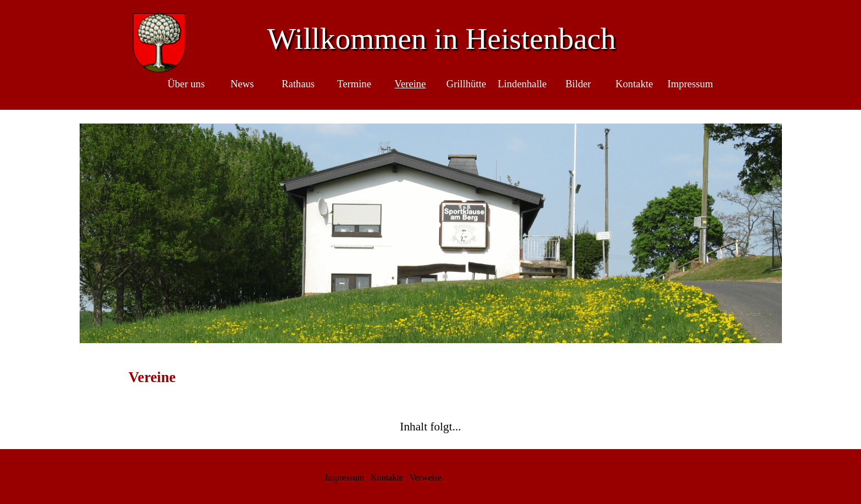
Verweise (425, 477)
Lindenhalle (522, 84)
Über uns (186, 84)
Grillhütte (466, 84)
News (242, 84)
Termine (354, 84)
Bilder (578, 84)
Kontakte (634, 84)
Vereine (410, 84)
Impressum (691, 84)
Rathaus (298, 84)
